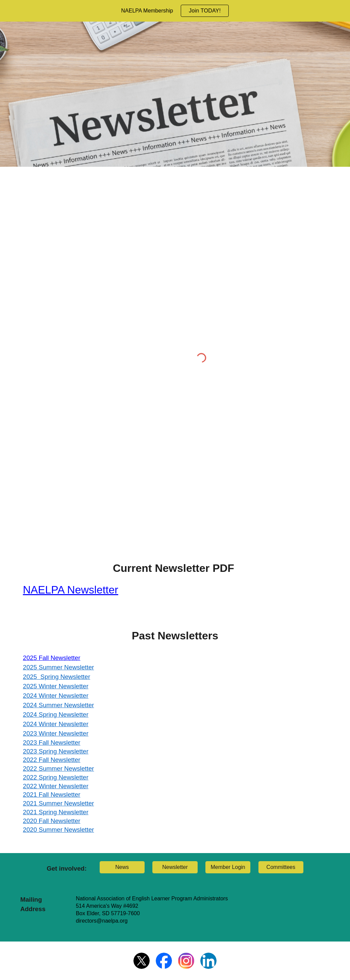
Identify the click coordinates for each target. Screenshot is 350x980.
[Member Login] (228, 867)
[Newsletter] (175, 867)
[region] (175, 11)
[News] (122, 867)
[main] (175, 582)
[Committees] (281, 867)
